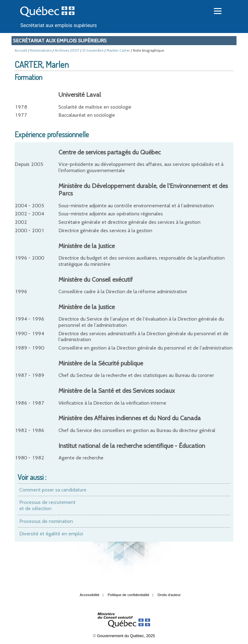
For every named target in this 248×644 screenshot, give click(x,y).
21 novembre (93, 50)
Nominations (41, 50)
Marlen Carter (118, 50)
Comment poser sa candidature (53, 490)
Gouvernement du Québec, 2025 (126, 636)
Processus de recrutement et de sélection (47, 505)
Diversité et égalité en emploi (51, 534)
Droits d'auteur (169, 595)
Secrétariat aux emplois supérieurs (58, 25)
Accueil (21, 50)
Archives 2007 (67, 50)
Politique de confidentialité (129, 595)
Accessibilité (90, 595)
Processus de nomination (46, 521)
